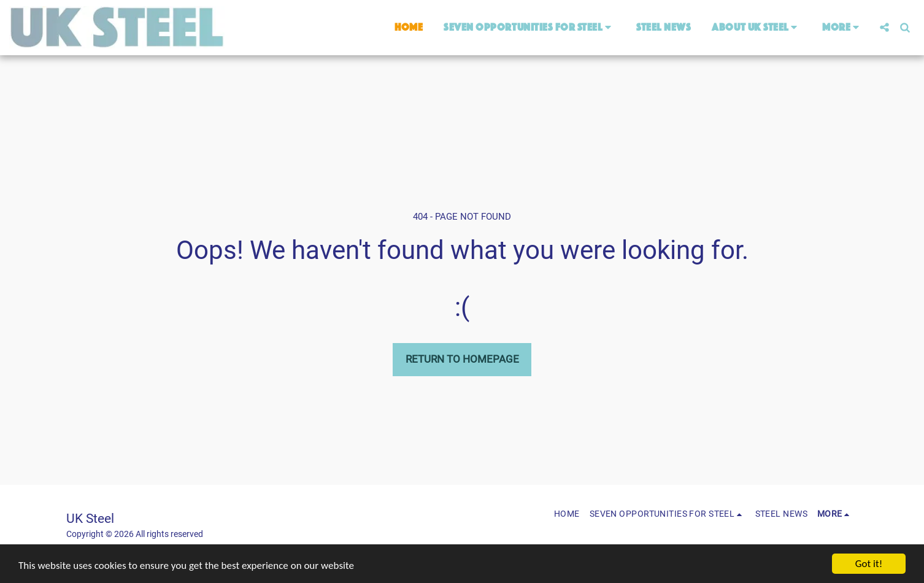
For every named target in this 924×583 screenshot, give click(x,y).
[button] (529, 28)
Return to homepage (462, 359)
